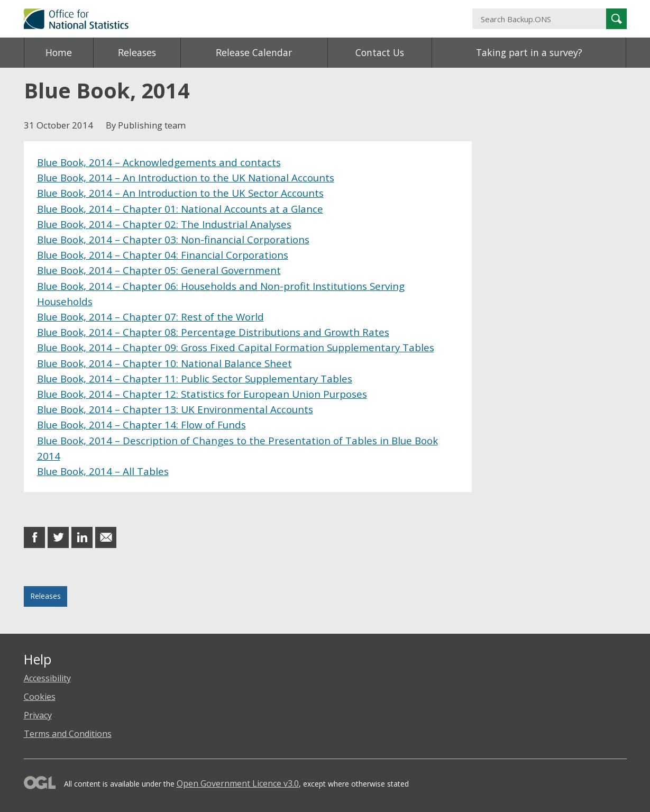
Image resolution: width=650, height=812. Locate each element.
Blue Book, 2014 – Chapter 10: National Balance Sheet (164, 363)
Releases (137, 52)
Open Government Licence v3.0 (238, 783)
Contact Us (380, 52)
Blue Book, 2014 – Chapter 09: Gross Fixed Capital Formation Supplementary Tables (236, 347)
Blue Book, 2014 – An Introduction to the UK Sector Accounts (180, 193)
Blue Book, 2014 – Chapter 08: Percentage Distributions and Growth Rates (213, 332)
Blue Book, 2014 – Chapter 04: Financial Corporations (163, 255)
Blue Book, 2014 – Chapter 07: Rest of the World (150, 317)
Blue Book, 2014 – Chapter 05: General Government (159, 270)
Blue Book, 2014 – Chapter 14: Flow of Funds (141, 425)
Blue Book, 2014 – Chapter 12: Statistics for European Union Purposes (202, 394)
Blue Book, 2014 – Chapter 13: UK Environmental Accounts (175, 409)
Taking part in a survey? (529, 52)
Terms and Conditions (68, 734)
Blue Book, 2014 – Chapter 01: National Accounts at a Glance (180, 209)
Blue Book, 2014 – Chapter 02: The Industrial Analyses (164, 224)
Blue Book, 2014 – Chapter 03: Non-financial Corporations (173, 239)
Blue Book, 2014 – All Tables (103, 471)
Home (59, 52)
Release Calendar (254, 52)
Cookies (40, 697)
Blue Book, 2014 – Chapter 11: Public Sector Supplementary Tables (195, 378)
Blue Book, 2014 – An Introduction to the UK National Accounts (186, 177)
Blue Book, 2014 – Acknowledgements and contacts (159, 162)
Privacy (38, 715)
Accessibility (47, 678)
